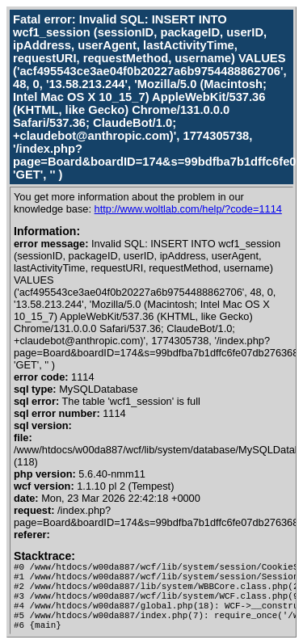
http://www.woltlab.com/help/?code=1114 (188, 209)
